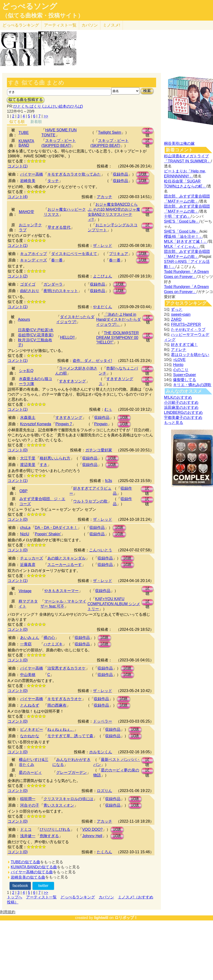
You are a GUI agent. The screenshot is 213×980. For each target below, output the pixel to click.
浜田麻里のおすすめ (181, 407)
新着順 (36, 122)
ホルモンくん (101, 752)
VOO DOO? (92, 829)
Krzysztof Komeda (36, 424)
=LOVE (179, 360)
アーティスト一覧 (41, 897)
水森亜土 (28, 418)
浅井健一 (28, 836)
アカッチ (104, 197)
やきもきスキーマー (61, 591)
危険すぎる (49, 836)
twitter (43, 886)
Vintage (25, 591)
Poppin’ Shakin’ (48, 534)
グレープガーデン (71, 772)
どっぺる (21, 25)
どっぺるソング (30, 6)
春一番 (57, 260)
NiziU (25, 534)
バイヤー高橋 (32, 174)
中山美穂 (28, 675)
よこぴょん (103, 276)
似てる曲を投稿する (26, 100)
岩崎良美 (28, 181)
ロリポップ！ (126, 918)
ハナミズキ (53, 644)
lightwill (101, 918)
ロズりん (104, 791)
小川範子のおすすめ (181, 402)
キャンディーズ (33, 260)
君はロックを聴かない (190, 355)
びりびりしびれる (55, 829)
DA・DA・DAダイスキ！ (56, 528)
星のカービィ (30, 772)
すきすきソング (72, 381)
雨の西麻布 (57, 705)
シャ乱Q (26, 371)
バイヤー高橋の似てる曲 (32, 872)
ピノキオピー (32, 729)
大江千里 (28, 458)
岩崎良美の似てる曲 (28, 877)
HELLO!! (67, 337)
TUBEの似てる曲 (25, 862)
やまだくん (103, 307)
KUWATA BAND (26, 143)
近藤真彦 (28, 565)
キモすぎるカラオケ (65, 699)
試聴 (147, 131)
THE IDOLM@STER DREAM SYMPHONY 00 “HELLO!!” (117, 338)
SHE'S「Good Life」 (182, 221)
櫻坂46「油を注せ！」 (183, 236)
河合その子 (30, 805)
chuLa (25, 528)
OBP (23, 491)
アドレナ (179, 350)
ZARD (176, 319)
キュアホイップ (33, 254)
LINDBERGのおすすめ (183, 412)
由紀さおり (30, 291)
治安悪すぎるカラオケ (66, 668)
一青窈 (26, 644)
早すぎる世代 (59, 227)
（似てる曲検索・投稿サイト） (43, 16)
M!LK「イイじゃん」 (182, 246)
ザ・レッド (103, 246)
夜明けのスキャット (61, 291)
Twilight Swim (110, 132)
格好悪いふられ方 (55, 458)
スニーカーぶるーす (65, 565)
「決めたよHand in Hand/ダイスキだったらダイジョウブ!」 (118, 319)
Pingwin (101, 424)
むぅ (108, 409)
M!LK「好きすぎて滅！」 (186, 241)
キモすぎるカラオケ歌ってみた (74, 174)
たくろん (104, 852)
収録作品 (120, 174)
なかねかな (30, 736)
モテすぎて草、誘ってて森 (70, 736)
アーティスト (60, 25)
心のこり (181, 370)
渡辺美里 (28, 465)
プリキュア (119, 254)
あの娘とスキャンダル (66, 558)
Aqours (24, 319)
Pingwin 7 (64, 424)
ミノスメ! (112, 25)
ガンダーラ (53, 284)
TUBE (24, 133)
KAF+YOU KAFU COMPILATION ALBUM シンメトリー (114, 604)
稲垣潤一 (28, 799)
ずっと (177, 309)
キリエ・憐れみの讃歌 (192, 385)
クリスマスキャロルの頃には (68, 799)
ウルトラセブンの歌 (90, 501)
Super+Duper (185, 375)
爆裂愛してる (185, 380)
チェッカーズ (32, 558)
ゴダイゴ (28, 284)
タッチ (53, 181)
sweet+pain (181, 314)
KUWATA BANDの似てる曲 (34, 867)
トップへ (15, 897)
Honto (178, 365)
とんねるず (30, 705)
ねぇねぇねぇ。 (61, 729)
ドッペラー (103, 721)
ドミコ (26, 829)
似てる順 (17, 122)
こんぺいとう (101, 550)
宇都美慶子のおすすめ (183, 418)
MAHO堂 (27, 212)
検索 (147, 91)
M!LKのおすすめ (178, 397)
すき (44, 465)
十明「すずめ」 (177, 216)
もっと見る (174, 423)
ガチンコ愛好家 (99, 450)
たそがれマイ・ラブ (188, 329)
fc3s (108, 481)
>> (46, 116)
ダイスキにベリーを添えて (74, 254)
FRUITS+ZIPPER (186, 324)
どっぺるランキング (78, 897)
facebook (20, 886)
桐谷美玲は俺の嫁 (179, 143)
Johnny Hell (92, 836)
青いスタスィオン (59, 805)
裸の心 (49, 638)
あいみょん (30, 638)
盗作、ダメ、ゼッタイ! (92, 361)
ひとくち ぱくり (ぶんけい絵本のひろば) (48, 106)
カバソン (90, 25)
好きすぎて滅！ (184, 345)
